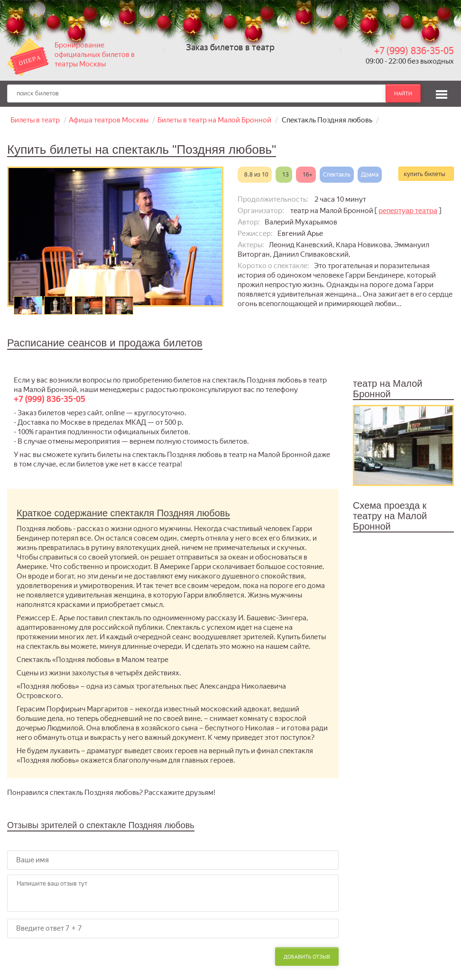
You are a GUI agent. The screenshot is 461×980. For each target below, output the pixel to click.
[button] (442, 93)
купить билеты (424, 174)
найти (403, 93)
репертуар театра (408, 211)
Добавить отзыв (307, 957)
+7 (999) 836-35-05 (414, 51)
